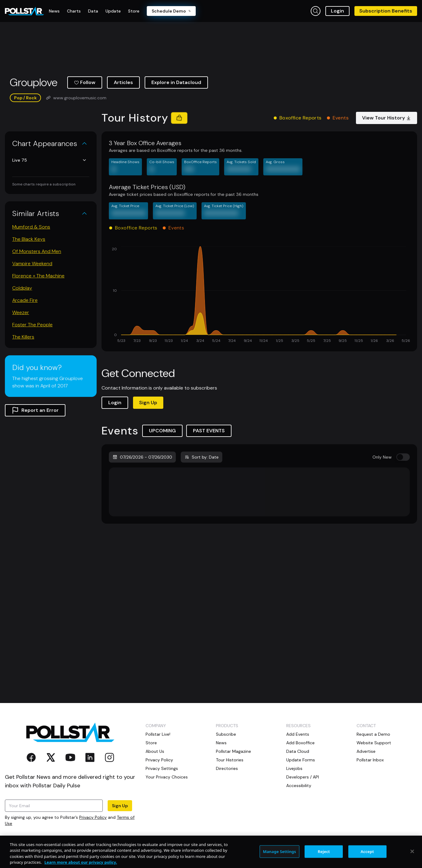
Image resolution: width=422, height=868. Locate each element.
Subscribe (226, 734)
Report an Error (35, 410)
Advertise (366, 751)
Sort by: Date (202, 457)
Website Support (374, 743)
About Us (155, 751)
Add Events (298, 734)
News (221, 743)
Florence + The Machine (38, 276)
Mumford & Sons (31, 227)
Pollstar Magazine (233, 751)
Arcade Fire (25, 300)
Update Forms (301, 760)
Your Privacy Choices (167, 777)
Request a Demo (373, 734)
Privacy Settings (162, 768)
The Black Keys (29, 239)
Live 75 (50, 160)
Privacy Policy (93, 817)
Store (151, 743)
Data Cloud (298, 751)
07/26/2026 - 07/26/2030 (142, 457)
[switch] (403, 457)
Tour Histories (230, 760)
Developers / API (303, 777)
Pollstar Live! (158, 734)
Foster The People (32, 325)
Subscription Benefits (386, 11)
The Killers (23, 337)
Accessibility (299, 786)
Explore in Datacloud (176, 82)
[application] (259, 295)
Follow (85, 82)
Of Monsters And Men (37, 251)
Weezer (21, 312)
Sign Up (148, 403)
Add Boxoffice (300, 743)
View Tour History (387, 118)
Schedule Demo (171, 11)
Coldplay (22, 288)
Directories (227, 768)
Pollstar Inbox (370, 760)
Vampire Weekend (32, 264)
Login (337, 11)
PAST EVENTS (209, 431)
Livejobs (294, 768)
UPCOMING (162, 431)
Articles (123, 82)
